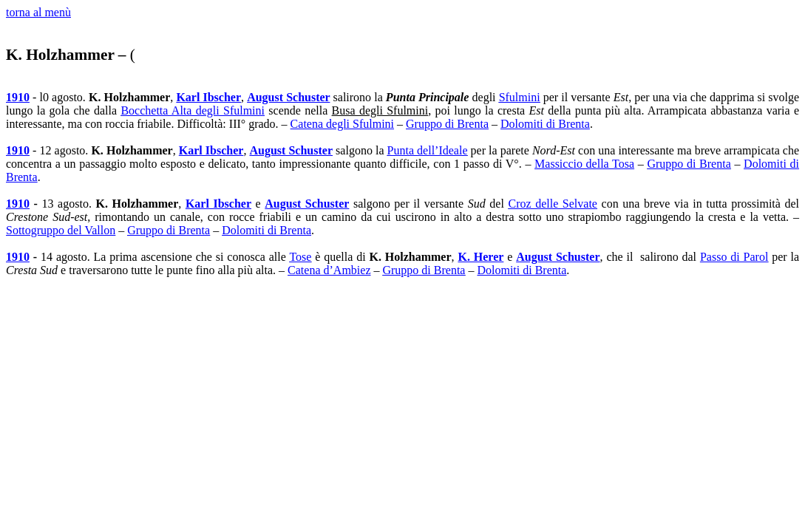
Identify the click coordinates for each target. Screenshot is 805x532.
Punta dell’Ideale (428, 150)
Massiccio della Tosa (584, 164)
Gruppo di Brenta (447, 124)
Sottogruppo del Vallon (61, 230)
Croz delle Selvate (552, 204)
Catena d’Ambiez (329, 270)
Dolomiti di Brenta (545, 124)
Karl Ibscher (208, 97)
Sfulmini (520, 97)
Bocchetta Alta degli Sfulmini (193, 110)
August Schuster (288, 97)
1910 (18, 97)
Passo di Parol (734, 257)
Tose (300, 257)
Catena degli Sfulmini (342, 124)
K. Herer (480, 257)
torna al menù (38, 12)
